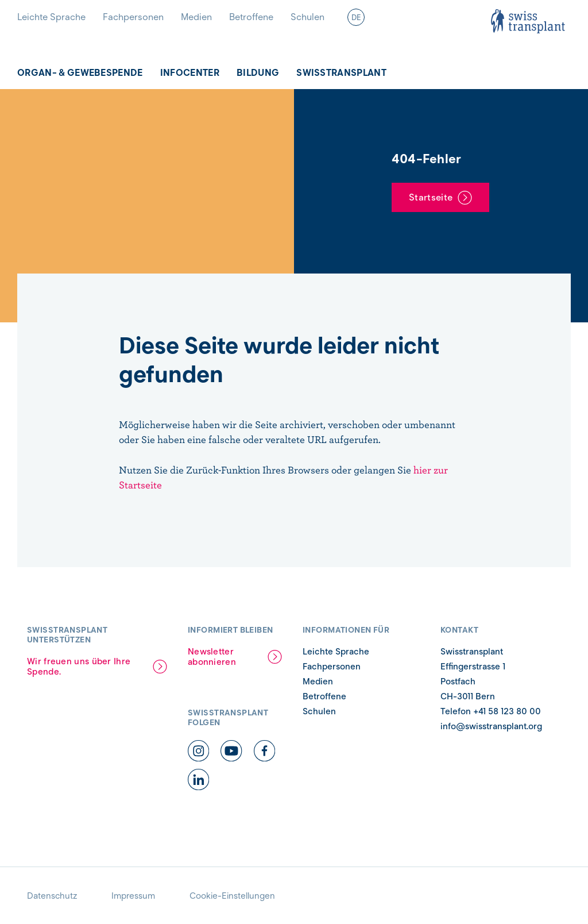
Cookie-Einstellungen (232, 896)
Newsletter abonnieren (212, 657)
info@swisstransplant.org (491, 726)
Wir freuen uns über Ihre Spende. (79, 667)
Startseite (431, 197)
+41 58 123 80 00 (507, 711)
